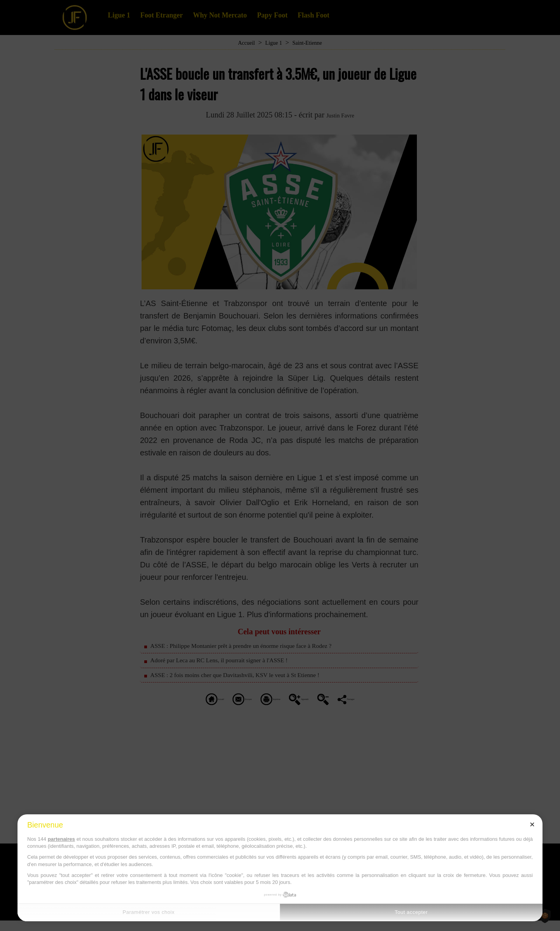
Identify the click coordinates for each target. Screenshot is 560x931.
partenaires (61, 839)
